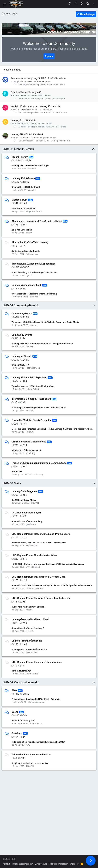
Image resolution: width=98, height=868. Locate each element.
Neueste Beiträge (12, 70)
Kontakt (6, 864)
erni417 (30, 631)
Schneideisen (32, 254)
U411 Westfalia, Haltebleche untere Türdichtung (34, 294)
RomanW (15, 95)
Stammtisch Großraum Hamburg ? (28, 628)
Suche (15, 712)
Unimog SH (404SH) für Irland (27, 134)
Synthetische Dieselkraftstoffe (26, 251)
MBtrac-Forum (19, 200)
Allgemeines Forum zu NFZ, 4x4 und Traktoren (37, 221)
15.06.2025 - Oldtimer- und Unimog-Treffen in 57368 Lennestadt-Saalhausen (48, 564)
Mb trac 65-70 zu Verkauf (24, 208)
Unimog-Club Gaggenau (24, 491)
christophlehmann (19, 81)
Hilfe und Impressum (58, 864)
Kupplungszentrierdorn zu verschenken (30, 763)
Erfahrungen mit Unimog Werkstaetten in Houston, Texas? (39, 408)
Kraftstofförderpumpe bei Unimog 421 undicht (36, 106)
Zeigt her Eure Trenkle (22, 230)
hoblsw (29, 233)
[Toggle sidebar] (94, 4)
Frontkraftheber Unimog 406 (26, 92)
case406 (29, 410)
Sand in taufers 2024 (21, 671)
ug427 (29, 275)
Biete (48, 81)
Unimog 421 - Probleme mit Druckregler (30, 166)
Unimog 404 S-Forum (46, 138)
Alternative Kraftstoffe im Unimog (30, 242)
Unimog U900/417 (20, 365)
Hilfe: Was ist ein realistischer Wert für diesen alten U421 (38, 742)
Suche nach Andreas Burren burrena (29, 607)
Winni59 (15, 138)
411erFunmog (37, 475)
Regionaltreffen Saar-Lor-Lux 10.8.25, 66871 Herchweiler (39, 543)
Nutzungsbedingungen (22, 864)
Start (72, 864)
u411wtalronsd (33, 567)
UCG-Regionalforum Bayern (27, 513)
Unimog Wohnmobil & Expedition (29, 378)
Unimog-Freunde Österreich (27, 641)
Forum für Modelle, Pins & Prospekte (32, 420)
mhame (33, 325)
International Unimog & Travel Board (31, 399)
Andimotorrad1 (32, 674)
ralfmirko (30, 346)
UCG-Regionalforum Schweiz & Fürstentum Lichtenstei (41, 598)
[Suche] (88, 4)
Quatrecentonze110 (20, 124)
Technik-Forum (44, 95)
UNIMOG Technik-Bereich (18, 149)
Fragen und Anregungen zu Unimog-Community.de (39, 463)
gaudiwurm (31, 524)
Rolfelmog (30, 453)
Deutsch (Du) (9, 859)
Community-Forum (22, 314)
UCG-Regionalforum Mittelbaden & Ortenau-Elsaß (39, 577)
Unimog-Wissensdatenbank (27, 285)
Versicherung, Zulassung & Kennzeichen (33, 264)
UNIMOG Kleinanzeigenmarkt (20, 682)
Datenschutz (41, 864)
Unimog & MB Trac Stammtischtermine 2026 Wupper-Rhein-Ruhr (42, 344)
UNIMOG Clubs (12, 483)
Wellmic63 (16, 109)
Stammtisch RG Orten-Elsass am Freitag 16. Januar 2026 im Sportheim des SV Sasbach (53, 585)
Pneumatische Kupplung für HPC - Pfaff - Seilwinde (38, 78)
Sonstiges (17, 733)
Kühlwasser (31, 546)
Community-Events (22, 335)
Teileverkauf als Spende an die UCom (32, 755)
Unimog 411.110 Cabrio (23, 120)
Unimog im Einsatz (22, 356)
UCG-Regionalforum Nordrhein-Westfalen (34, 555)
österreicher (31, 652)
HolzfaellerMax (33, 368)
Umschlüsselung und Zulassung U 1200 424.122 (34, 272)
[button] (5, 4)
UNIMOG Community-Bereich (20, 305)
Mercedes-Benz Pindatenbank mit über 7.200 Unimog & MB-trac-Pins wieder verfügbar (53, 429)
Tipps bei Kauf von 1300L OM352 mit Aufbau (33, 386)
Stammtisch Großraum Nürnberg (27, 521)
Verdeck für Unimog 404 (23, 720)
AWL (28, 745)
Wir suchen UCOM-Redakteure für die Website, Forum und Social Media (45, 322)
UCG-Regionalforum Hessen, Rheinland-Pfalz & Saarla (41, 534)
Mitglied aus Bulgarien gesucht (26, 450)
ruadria (29, 610)
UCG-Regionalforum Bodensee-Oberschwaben (37, 662)
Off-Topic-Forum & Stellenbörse (29, 442)
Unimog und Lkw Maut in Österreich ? (29, 649)
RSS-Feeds (17, 472)
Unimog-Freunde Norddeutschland (30, 619)
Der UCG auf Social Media (24, 500)
